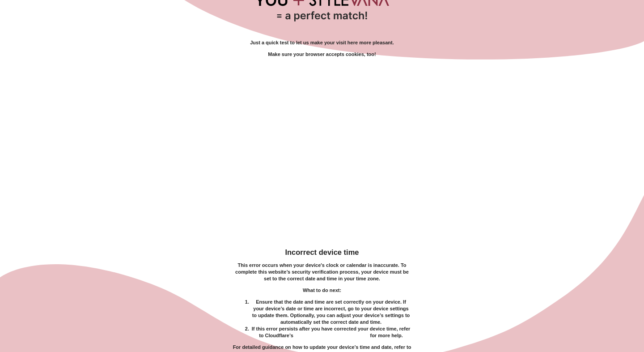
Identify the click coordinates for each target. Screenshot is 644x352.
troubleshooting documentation (332, 335)
